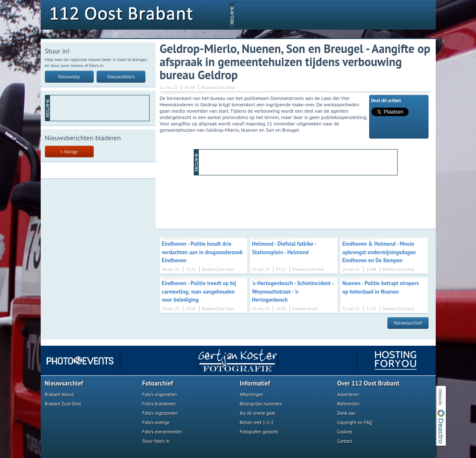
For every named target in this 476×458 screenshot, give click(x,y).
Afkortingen (252, 394)
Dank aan (347, 413)
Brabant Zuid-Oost (63, 404)
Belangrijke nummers (261, 404)
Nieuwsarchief (408, 323)
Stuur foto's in (156, 441)
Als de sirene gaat (258, 413)
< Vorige (69, 151)
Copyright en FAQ (355, 422)
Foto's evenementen (162, 432)
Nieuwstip (69, 76)
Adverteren (348, 394)
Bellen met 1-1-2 (257, 422)
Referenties (349, 404)
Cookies (345, 432)
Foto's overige (156, 422)
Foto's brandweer (159, 404)
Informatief (255, 383)
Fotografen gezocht (259, 432)
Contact (345, 441)
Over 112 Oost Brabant (369, 383)
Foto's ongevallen (160, 394)
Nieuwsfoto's (121, 76)
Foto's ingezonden (160, 413)
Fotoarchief (158, 383)
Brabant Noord (60, 394)
